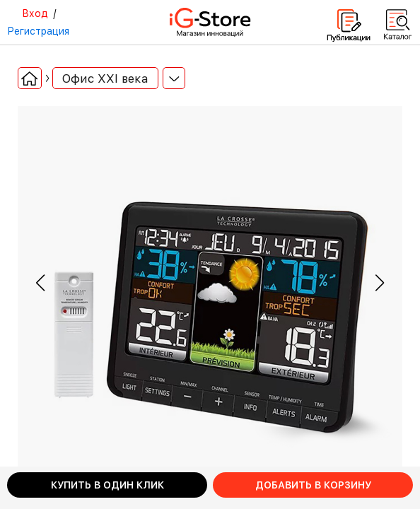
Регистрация (38, 31)
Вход (35, 13)
